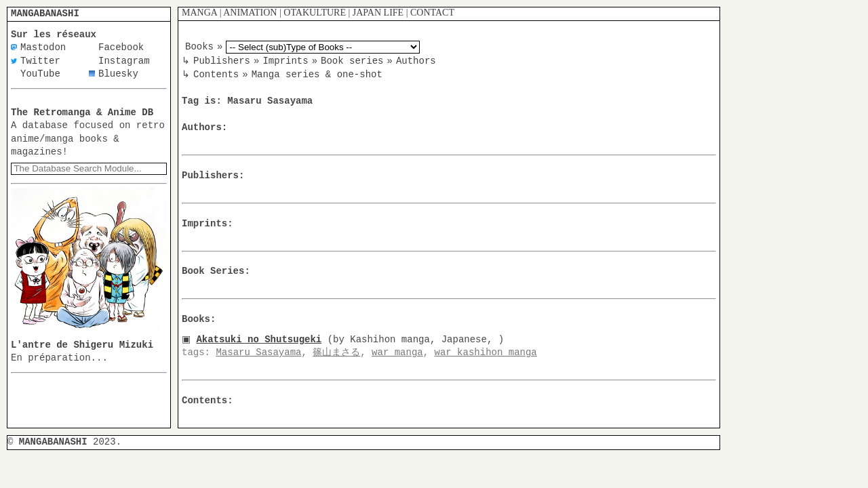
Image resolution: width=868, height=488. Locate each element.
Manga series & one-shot (317, 74)
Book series (352, 61)
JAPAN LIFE (378, 13)
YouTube (40, 74)
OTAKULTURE (315, 13)
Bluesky (118, 74)
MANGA (199, 13)
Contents (216, 74)
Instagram (124, 61)
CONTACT (432, 13)
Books (199, 47)
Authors (416, 61)
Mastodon (43, 48)
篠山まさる (336, 353)
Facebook (121, 48)
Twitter (40, 61)
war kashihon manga (485, 353)
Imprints (285, 61)
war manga (397, 353)
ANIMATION (250, 13)
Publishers (222, 61)
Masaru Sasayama (258, 353)
